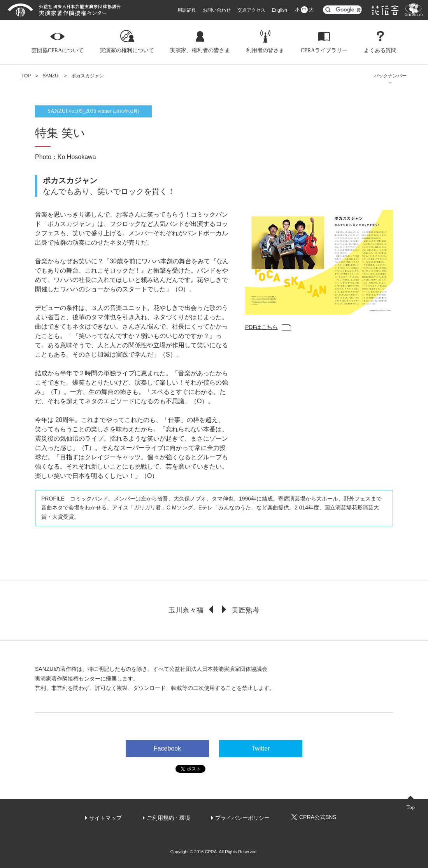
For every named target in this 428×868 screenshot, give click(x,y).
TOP (26, 76)
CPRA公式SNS (314, 817)
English (280, 10)
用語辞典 (187, 10)
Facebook (167, 748)
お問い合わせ (217, 10)
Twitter (260, 748)
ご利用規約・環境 (168, 818)
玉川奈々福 (186, 610)
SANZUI (51, 76)
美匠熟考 (246, 610)
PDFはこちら (261, 327)
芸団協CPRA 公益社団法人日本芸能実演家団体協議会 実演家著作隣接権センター (64, 10)
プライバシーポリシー (242, 818)
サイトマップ (105, 818)
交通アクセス (251, 10)
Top (410, 807)
